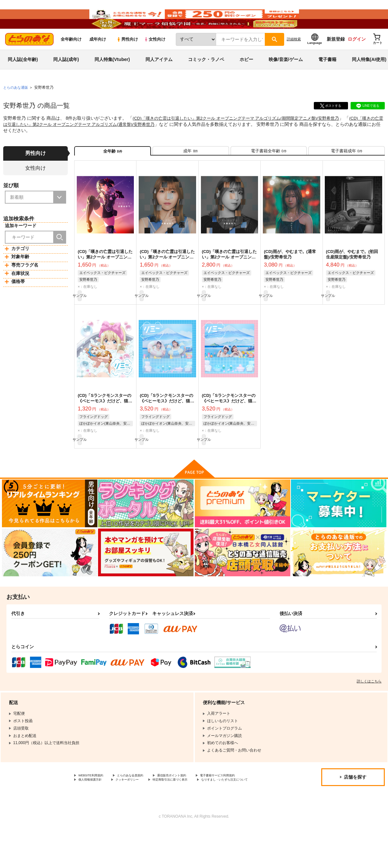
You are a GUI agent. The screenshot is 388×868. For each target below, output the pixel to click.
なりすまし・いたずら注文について (170, 819)
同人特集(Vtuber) (112, 79)
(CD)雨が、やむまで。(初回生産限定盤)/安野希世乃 (352, 279)
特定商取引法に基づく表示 (102, 819)
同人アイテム (159, 79)
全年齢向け (71, 59)
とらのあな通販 (17, 107)
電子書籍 (327, 79)
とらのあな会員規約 (143, 808)
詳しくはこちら (369, 713)
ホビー (246, 79)
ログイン (357, 58)
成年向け (98, 59)
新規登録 (336, 58)
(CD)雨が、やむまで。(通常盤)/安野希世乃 (290, 279)
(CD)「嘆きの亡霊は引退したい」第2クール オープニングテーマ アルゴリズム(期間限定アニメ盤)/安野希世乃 (244, 137)
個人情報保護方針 (154, 813)
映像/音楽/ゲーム (286, 79)
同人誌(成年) (66, 79)
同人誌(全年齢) (23, 79)
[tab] (191, 173)
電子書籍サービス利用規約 (102, 813)
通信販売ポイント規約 (193, 808)
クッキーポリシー (199, 813)
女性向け (155, 59)
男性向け (127, 59)
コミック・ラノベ (206, 79)
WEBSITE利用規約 (95, 808)
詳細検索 (294, 58)
